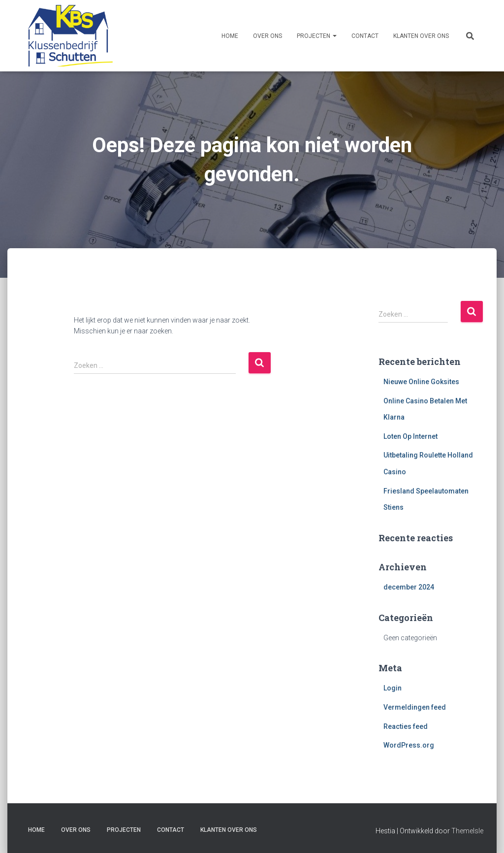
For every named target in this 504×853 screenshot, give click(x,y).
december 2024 (409, 587)
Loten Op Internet (410, 436)
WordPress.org (409, 745)
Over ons (268, 36)
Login (393, 688)
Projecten (317, 36)
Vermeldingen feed (415, 707)
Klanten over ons (421, 36)
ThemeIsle (467, 831)
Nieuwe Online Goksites (421, 382)
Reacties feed (406, 726)
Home (230, 36)
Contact (365, 36)
